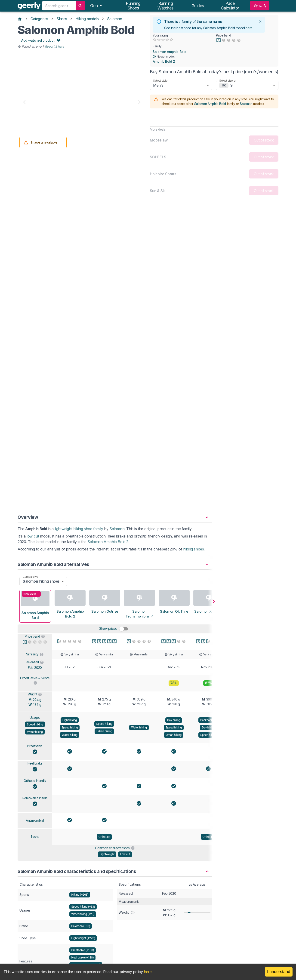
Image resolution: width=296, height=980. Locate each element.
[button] (115, 217)
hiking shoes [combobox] (41, 283)
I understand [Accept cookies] (279, 972)
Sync (260, 6)
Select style (160, 81)
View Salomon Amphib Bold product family (115, 804)
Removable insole (35, 500)
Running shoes (133, 6)
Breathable (35, 448)
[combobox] (59, 6)
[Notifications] (96, 6)
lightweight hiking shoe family (79, 230)
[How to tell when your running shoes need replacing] (174, 889)
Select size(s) (228, 81)
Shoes (62, 19)
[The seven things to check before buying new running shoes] (115, 889)
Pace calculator (230, 6)
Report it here (54, 46)
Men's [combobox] (158, 85)
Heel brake (35, 465)
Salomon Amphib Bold (169, 52)
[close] (260, 22)
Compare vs (30, 278)
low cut (33, 238)
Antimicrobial (35, 522)
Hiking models (87, 19)
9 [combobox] (231, 85)
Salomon (115, 19)
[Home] (20, 19)
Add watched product (41, 41)
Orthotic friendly (35, 482)
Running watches (165, 6)
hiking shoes (193, 251)
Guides (198, 6)
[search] (80, 6)
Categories (39, 19)
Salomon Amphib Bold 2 (108, 243)
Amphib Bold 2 (164, 62)
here (249, 28)
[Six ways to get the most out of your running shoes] (56, 889)
